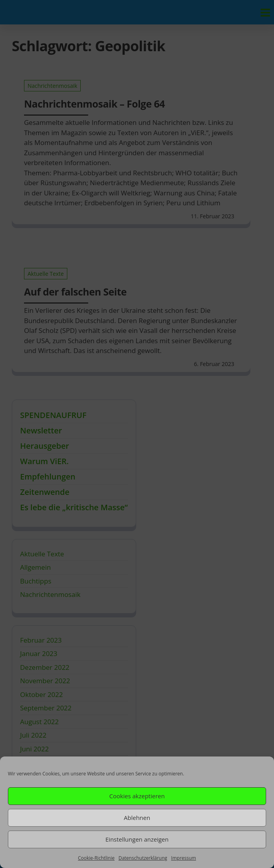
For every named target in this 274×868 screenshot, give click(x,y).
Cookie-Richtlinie (96, 858)
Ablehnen (137, 818)
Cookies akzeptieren (137, 796)
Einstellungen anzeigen (137, 839)
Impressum (184, 858)
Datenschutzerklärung (143, 858)
